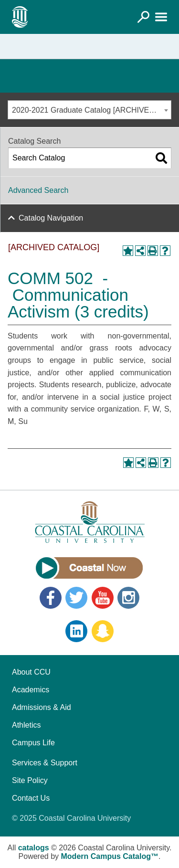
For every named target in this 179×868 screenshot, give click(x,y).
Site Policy (30, 780)
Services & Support (45, 763)
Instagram (128, 598)
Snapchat (103, 631)
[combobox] (89, 110)
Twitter (76, 598)
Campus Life (33, 743)
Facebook (51, 598)
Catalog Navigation (51, 218)
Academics (31, 690)
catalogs (34, 848)
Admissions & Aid (42, 707)
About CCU (31, 672)
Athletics (26, 725)
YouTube (103, 598)
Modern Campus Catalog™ (110, 856)
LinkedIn (76, 631)
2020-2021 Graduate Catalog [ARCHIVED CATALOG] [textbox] (91, 110)
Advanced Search (38, 190)
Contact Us (31, 798)
